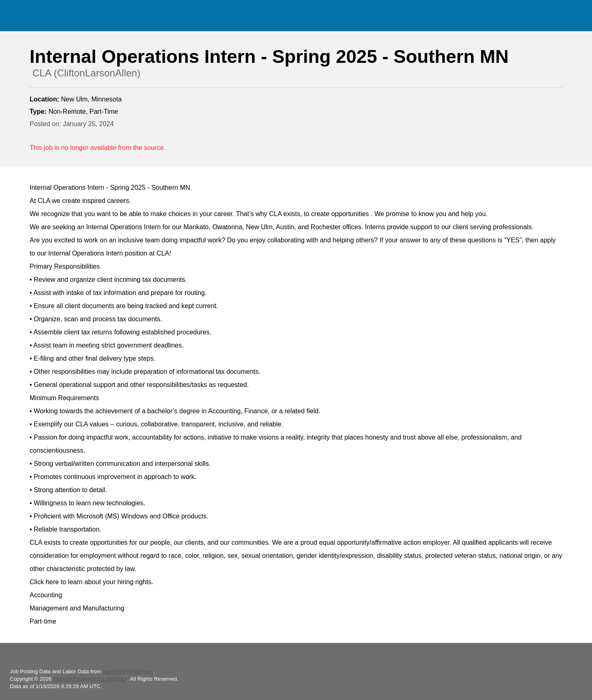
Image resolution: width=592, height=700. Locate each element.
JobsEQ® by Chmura (128, 671)
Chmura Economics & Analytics (90, 679)
